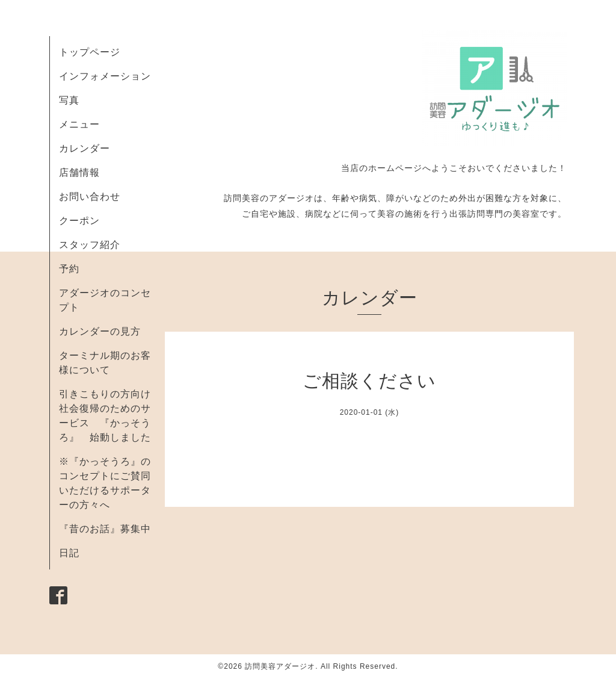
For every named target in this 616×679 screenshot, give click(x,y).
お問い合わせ (90, 197)
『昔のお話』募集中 (105, 529)
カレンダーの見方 (100, 331)
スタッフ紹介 (90, 245)
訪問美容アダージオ (280, 666)
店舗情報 (79, 172)
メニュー (79, 124)
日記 (69, 553)
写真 (69, 100)
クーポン (79, 221)
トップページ (90, 52)
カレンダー (85, 148)
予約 (69, 269)
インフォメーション (105, 76)
